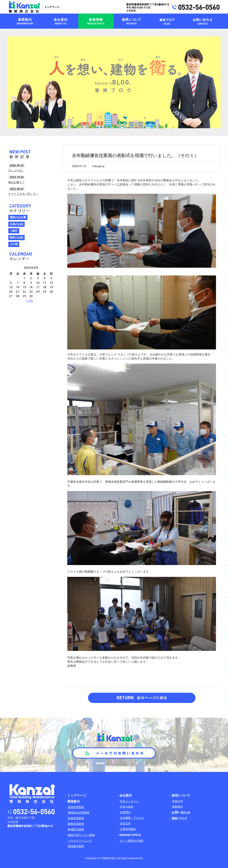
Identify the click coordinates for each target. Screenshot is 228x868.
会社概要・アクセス (132, 818)
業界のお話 (16, 238)
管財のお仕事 (18, 217)
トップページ (77, 796)
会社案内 (126, 796)
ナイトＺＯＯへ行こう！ (23, 194)
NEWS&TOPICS (130, 835)
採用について (181, 796)
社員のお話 (16, 224)
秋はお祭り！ (16, 182)
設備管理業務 (76, 818)
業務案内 (73, 802)
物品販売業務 (76, 846)
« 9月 (30, 301)
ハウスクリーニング (80, 841)
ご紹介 (14, 231)
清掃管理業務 (76, 807)
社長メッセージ (129, 801)
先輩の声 (177, 801)
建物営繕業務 (76, 824)
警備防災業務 (76, 830)
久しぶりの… (16, 170)
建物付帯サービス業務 (81, 835)
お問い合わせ (181, 813)
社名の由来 (127, 807)
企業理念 (125, 812)
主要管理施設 (128, 829)
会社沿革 (125, 824)
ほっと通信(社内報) (132, 841)
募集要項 (177, 807)
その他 (14, 244)
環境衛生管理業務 (79, 813)
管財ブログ (179, 819)
